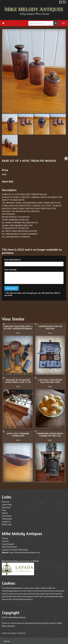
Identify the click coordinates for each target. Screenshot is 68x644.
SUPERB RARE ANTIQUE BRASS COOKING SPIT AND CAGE (22, 436)
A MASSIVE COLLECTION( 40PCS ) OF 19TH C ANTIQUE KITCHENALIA (18, 327)
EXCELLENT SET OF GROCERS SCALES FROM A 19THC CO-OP (45, 381)
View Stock (6, 508)
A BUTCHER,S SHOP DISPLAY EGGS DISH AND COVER (22, 383)
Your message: (11, 270)
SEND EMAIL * (11, 288)
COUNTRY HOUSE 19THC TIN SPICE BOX (50, 327)
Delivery (5, 513)
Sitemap (7, 641)
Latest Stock (7, 505)
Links (4, 510)
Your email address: (13, 260)
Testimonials (7, 519)
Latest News (7, 516)
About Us (5, 502)
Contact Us (6, 522)
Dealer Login (7, 524)
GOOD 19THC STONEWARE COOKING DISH (45, 434)
